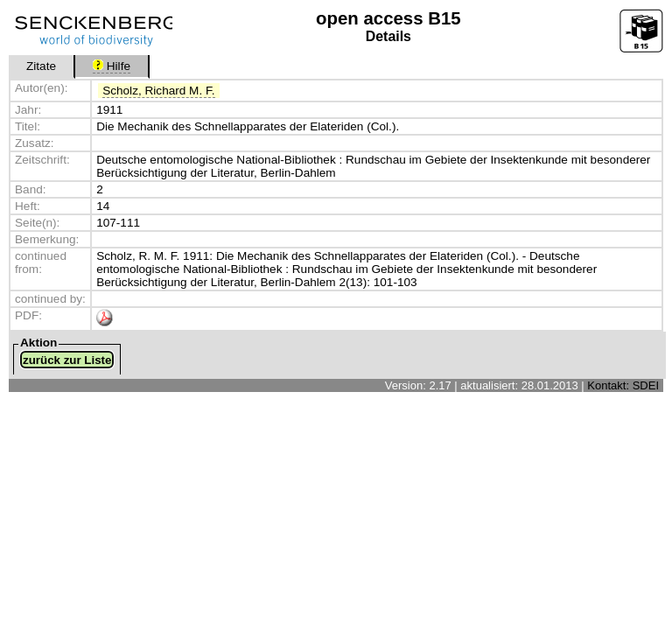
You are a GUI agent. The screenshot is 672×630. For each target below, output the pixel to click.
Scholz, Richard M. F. (158, 91)
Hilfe (112, 66)
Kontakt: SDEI (623, 385)
